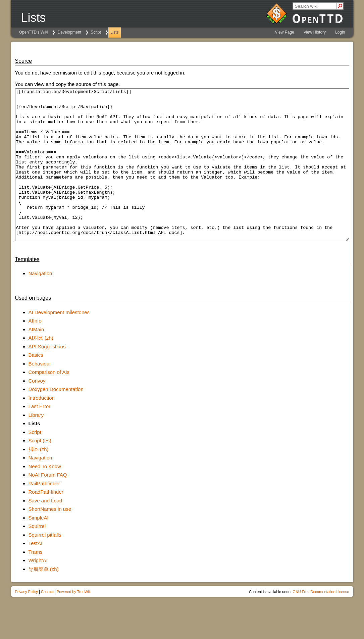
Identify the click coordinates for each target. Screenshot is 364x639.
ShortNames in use (50, 539)
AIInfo (35, 351)
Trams (36, 582)
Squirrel (37, 556)
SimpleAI (39, 548)
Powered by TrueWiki (74, 622)
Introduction (42, 428)
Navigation (40, 304)
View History (315, 32)
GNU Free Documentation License (321, 622)
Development (69, 32)
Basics (36, 385)
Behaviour (40, 394)
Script (96, 32)
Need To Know (45, 497)
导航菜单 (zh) (44, 599)
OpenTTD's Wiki (34, 32)
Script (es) (40, 471)
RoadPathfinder (46, 522)
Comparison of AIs (49, 402)
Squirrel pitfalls (45, 565)
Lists (115, 32)
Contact (47, 622)
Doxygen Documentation (56, 419)
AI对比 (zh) (41, 368)
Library (36, 445)
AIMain (36, 360)
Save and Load (45, 531)
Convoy (37, 411)
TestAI (36, 573)
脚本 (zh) (39, 479)
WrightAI (38, 591)
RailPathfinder (44, 514)
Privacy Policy (27, 622)
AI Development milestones (59, 342)
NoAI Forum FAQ (48, 505)
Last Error (40, 436)
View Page (285, 32)
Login (340, 32)
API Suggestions (47, 377)
